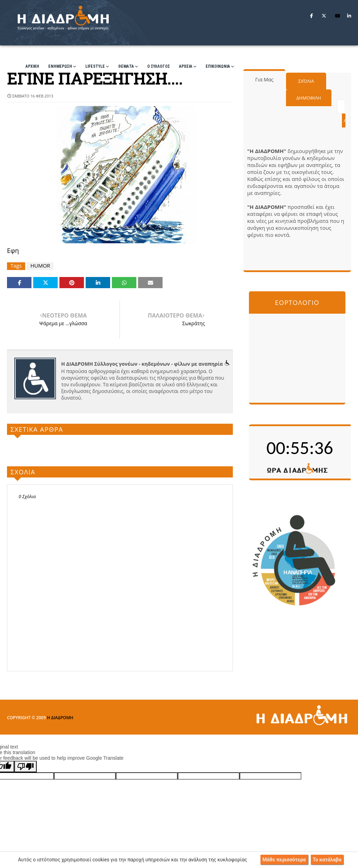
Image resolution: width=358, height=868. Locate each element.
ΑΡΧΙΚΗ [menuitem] (32, 66)
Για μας (264, 79)
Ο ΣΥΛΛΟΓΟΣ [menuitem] (159, 66)
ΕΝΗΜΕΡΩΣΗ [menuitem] (60, 66)
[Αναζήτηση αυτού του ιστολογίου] (341, 107)
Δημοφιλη (309, 98)
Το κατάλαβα (327, 860)
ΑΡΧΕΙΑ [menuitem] (186, 66)
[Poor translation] (26, 767)
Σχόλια (306, 81)
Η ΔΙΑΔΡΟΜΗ (60, 718)
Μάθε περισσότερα (284, 860)
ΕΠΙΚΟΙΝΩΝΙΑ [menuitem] (218, 66)
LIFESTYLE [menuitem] (95, 66)
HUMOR (40, 266)
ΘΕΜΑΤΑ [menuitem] (126, 66)
